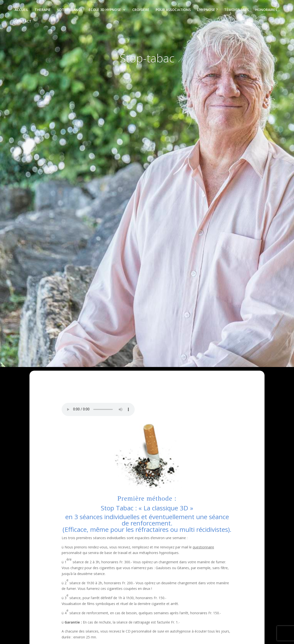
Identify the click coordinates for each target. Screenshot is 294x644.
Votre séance (70, 10)
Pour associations (173, 10)
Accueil (21, 10)
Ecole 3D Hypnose (105, 10)
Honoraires (266, 10)
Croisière (141, 10)
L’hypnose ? (207, 10)
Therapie (43, 10)
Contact (23, 21)
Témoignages (237, 10)
